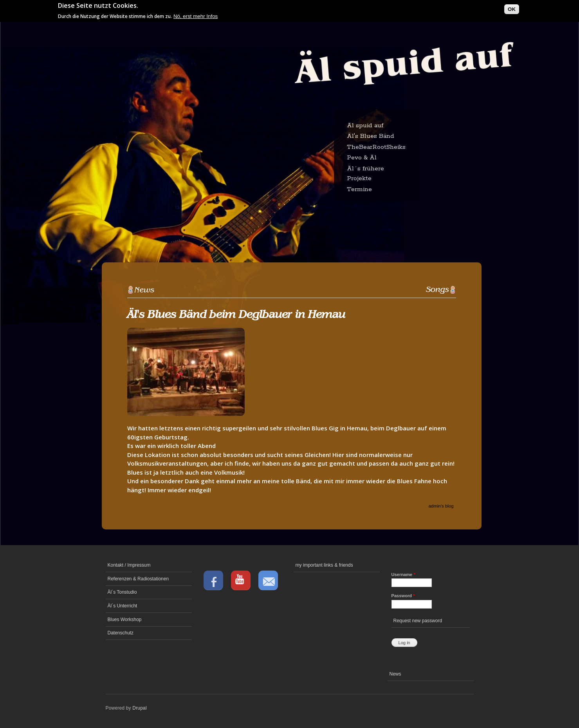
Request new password (418, 621)
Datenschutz (121, 633)
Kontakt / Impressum (129, 565)
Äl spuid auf (365, 126)
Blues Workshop (125, 620)
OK (512, 8)
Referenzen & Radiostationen (138, 579)
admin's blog (441, 506)
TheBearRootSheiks (376, 147)
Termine (359, 189)
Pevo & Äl (362, 158)
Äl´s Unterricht (123, 606)
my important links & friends (324, 565)
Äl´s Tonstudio (122, 592)
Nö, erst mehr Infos (196, 15)
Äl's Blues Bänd (371, 136)
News (395, 674)
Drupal (140, 708)
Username (403, 574)
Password (403, 596)
